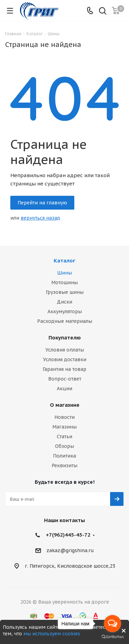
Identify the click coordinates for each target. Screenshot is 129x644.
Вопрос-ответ (65, 379)
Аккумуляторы (65, 311)
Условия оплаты (65, 350)
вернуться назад (40, 218)
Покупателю (65, 338)
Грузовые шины (65, 292)
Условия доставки (65, 359)
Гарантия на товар (64, 369)
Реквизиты (64, 465)
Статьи (64, 436)
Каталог (64, 261)
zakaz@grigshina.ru (70, 551)
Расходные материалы (65, 321)
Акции (64, 388)
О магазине (65, 405)
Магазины (64, 427)
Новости (64, 417)
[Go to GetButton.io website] (112, 637)
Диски (64, 302)
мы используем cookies (52, 634)
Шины (64, 273)
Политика (64, 456)
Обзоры (64, 446)
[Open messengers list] (112, 624)
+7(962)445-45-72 (68, 535)
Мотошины (64, 282)
